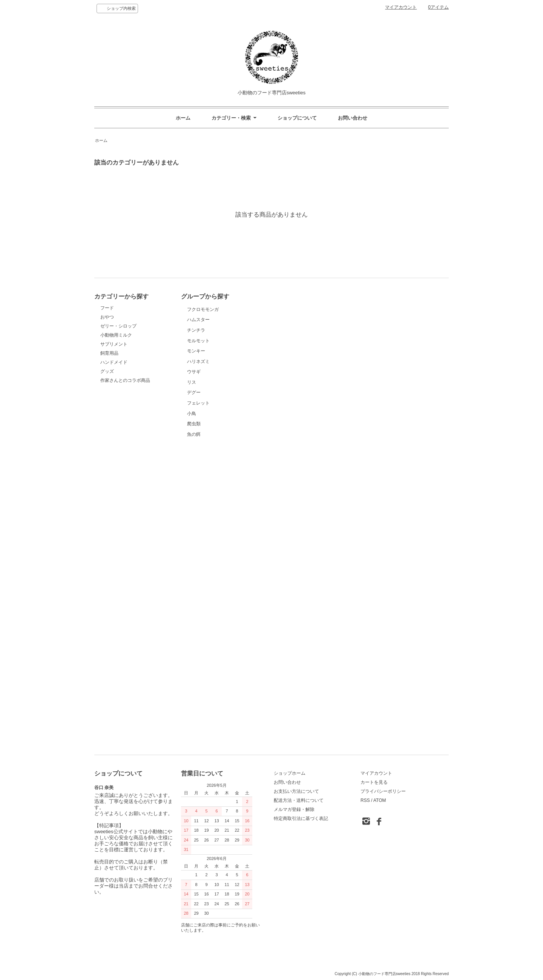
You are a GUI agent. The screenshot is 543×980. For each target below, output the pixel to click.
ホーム (183, 118)
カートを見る (374, 782)
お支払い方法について (296, 791)
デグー (206, 587)
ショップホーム (290, 773)
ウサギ (206, 521)
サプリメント (114, 344)
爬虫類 (206, 688)
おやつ (107, 317)
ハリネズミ (206, 487)
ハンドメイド (114, 362)
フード (107, 308)
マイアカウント (401, 7)
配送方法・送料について (299, 800)
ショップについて (297, 118)
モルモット (206, 420)
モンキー (206, 454)
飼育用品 (109, 353)
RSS (365, 800)
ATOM (380, 800)
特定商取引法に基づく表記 (301, 818)
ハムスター (206, 353)
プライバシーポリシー (383, 791)
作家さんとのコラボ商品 (125, 380)
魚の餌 (206, 721)
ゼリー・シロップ (118, 326)
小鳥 (206, 654)
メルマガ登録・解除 (294, 809)
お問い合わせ (353, 118)
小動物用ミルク (116, 335)
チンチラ (206, 387)
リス (206, 554)
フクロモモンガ (206, 320)
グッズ (107, 371)
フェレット (206, 621)
